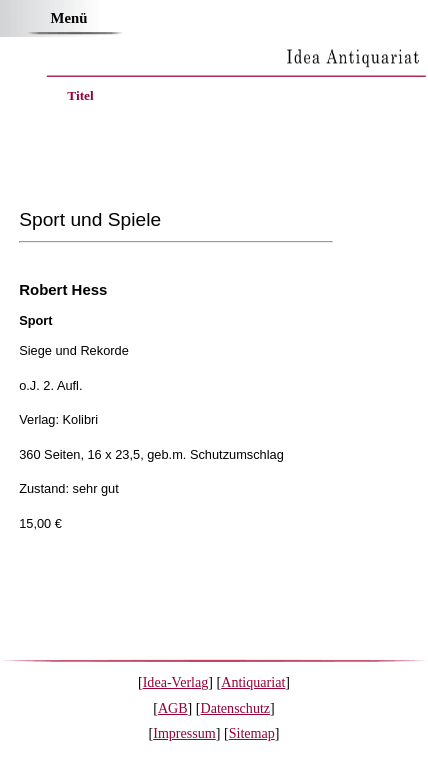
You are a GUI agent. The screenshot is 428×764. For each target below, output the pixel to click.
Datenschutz (236, 708)
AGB (173, 708)
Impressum (184, 733)
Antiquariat (253, 682)
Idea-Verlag (176, 682)
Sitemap (252, 733)
